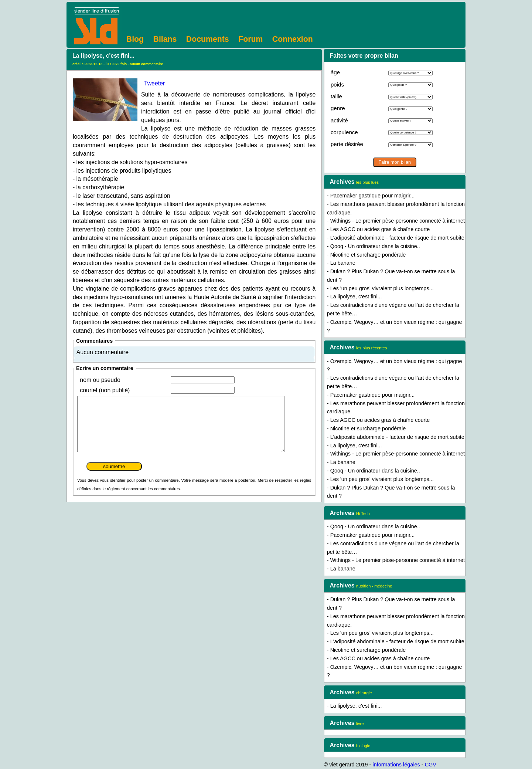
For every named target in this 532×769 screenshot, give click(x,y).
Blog (135, 39)
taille (336, 96)
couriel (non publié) (105, 390)
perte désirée (347, 144)
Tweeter (154, 83)
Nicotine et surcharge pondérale (368, 255)
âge (335, 72)
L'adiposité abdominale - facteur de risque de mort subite (397, 238)
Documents (208, 39)
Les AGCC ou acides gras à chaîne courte (380, 229)
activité (339, 120)
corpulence (344, 132)
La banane (343, 263)
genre (338, 108)
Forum (250, 39)
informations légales (396, 765)
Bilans (165, 39)
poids (337, 84)
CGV (431, 765)
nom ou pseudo (100, 380)
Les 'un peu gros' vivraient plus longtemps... (382, 288)
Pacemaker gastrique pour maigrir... (373, 196)
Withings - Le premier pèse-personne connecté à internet (398, 221)
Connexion (293, 39)
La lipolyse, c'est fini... (356, 297)
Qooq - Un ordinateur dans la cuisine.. (375, 246)
